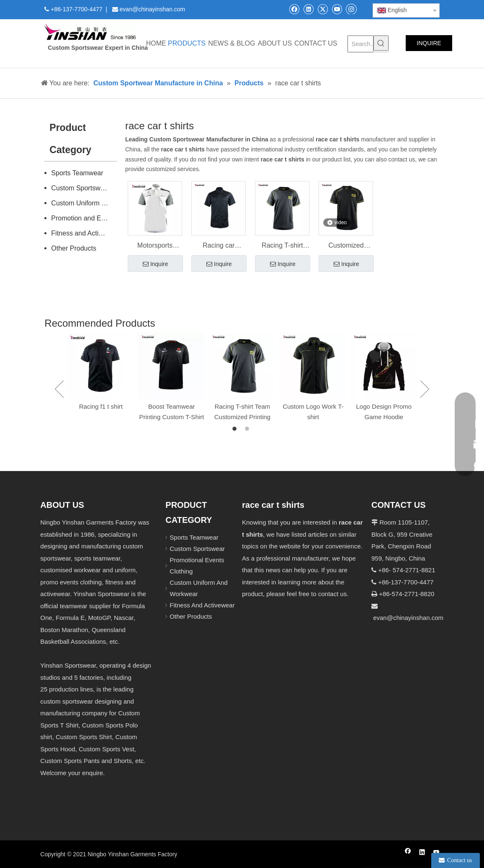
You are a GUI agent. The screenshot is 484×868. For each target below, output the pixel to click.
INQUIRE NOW (429, 45)
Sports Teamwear (77, 173)
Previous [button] (59, 389)
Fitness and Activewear (84, 233)
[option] (101, 372)
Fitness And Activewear (202, 605)
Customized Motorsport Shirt (346, 246)
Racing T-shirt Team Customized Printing (282, 246)
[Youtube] (337, 9)
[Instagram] (351, 9)
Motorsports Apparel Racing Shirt (155, 246)
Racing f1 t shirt (101, 406)
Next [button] (425, 389)
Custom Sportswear (81, 188)
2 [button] (248, 429)
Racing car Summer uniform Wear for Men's (219, 246)
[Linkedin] (308, 9)
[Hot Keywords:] (381, 43)
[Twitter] (323, 9)
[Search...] (360, 44)
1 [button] (236, 429)
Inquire (156, 264)
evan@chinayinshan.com (408, 618)
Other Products (74, 248)
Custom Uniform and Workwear (84, 203)
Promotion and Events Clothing (84, 218)
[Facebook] (294, 9)
